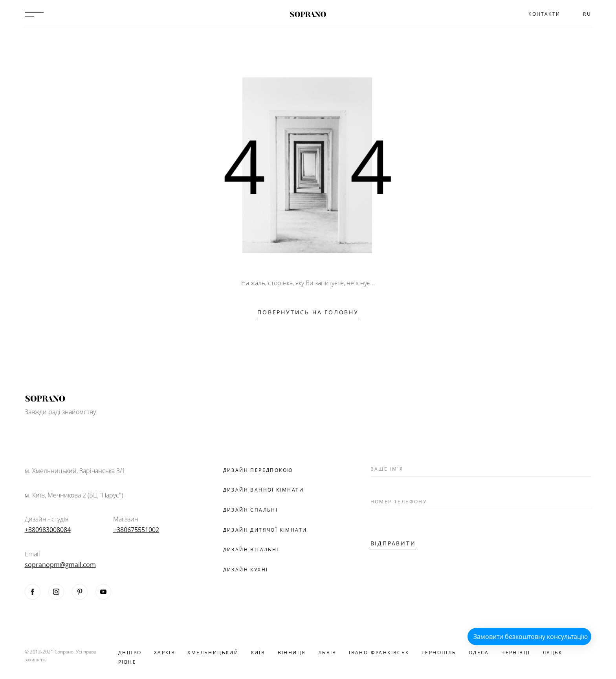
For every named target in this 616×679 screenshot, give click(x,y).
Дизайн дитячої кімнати (265, 530)
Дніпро (130, 652)
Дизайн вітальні (251, 550)
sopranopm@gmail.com (60, 565)
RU (587, 14)
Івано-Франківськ (379, 652)
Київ (258, 652)
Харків (165, 652)
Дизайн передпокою (258, 470)
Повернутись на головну (308, 312)
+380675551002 (136, 530)
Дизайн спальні (251, 510)
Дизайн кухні (246, 570)
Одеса (479, 652)
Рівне (127, 662)
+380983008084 (48, 530)
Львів (327, 652)
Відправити (393, 543)
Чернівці (516, 652)
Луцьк (553, 652)
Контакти (544, 14)
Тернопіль (439, 652)
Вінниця (292, 652)
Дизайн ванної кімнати (263, 490)
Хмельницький (213, 652)
